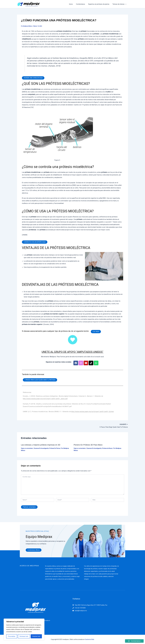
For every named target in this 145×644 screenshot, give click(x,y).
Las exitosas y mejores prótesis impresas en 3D (41, 445)
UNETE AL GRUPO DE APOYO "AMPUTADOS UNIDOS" (72, 352)
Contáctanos (81, 4)
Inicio (71, 4)
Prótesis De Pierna (55, 448)
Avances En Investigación (41, 448)
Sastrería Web (90, 639)
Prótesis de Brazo (107, 448)
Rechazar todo (24, 636)
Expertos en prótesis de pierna (99, 4)
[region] (24, 629)
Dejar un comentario (27, 448)
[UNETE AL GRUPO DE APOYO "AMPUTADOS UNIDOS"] (73, 340)
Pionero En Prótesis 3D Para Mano (88, 445)
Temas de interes (119, 4)
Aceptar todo (36, 636)
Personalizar (12, 636)
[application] (125, 4)
